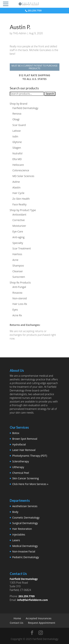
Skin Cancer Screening (26, 478)
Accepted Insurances (39, 618)
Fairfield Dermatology (25, 108)
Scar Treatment (22, 248)
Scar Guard (19, 125)
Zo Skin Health (21, 199)
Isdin (15, 136)
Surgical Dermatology (25, 523)
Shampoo (18, 266)
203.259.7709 (26, 596)
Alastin (17, 187)
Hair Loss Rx (20, 304)
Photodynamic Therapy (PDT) (30, 456)
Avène (16, 182)
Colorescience (21, 170)
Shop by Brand (19, 104)
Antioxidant (19, 215)
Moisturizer (19, 226)
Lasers (16, 540)
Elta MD (17, 159)
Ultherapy (18, 467)
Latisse (17, 131)
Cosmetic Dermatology (26, 518)
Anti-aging (19, 237)
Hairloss (17, 254)
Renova (17, 114)
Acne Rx (17, 315)
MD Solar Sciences (23, 176)
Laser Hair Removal (24, 450)
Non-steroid (20, 298)
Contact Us (16, 623)
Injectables (19, 534)
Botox (16, 433)
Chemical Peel (21, 473)
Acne (15, 260)
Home (17, 618)
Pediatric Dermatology (26, 557)
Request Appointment (42, 623)
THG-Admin (20, 33)
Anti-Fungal (19, 287)
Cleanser (18, 271)
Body (15, 512)
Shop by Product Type (23, 210)
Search (50, 94)
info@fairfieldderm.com (32, 600)
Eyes (15, 310)
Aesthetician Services (25, 506)
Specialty (18, 243)
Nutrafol (17, 153)
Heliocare (18, 165)
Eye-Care (18, 231)
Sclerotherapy (21, 461)
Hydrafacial (19, 444)
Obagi (16, 119)
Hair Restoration (22, 529)
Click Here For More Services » (30, 484)
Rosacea (17, 293)
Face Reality (20, 204)
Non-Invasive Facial (24, 551)
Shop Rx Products (20, 282)
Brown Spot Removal (25, 439)
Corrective (19, 220)
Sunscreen (19, 277)
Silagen (17, 148)
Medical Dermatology (25, 546)
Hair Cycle (18, 193)
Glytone (17, 142)
